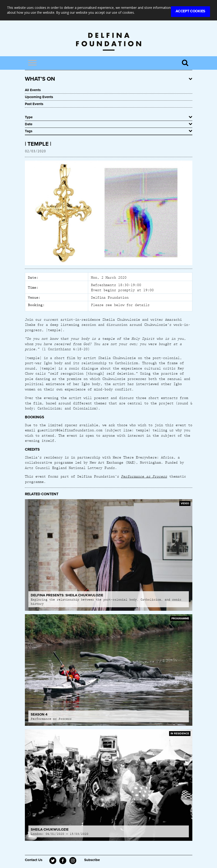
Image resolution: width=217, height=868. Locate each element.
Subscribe (92, 860)
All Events (33, 90)
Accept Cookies (190, 11)
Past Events (34, 104)
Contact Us (34, 860)
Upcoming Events (39, 97)
